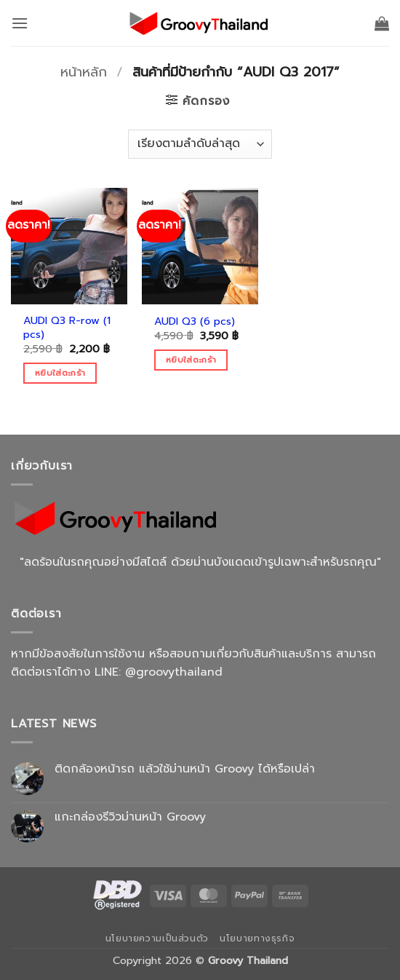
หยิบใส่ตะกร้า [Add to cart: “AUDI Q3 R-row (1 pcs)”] (60, 373)
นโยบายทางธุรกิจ (257, 938)
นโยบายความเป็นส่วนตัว (157, 938)
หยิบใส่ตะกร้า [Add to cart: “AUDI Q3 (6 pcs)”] (191, 360)
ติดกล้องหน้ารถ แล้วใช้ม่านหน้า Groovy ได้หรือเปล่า (185, 769)
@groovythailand (174, 672)
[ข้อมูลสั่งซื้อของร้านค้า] (200, 144)
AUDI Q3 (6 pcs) (195, 321)
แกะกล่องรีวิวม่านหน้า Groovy (130, 817)
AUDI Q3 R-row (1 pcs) (67, 327)
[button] (20, 23)
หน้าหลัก (84, 72)
